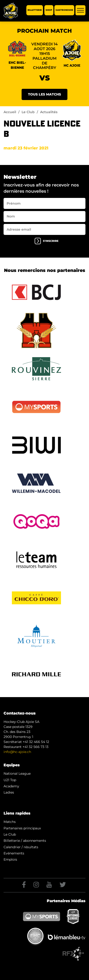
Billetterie (35, 10)
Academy (11, 786)
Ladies (9, 792)
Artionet (46, 951)
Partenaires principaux (22, 828)
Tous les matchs (44, 94)
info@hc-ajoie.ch (17, 752)
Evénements (14, 853)
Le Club (28, 112)
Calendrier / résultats (21, 847)
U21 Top (10, 780)
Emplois (10, 859)
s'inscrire (47, 241)
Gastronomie (64, 10)
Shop (49, 10)
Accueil (10, 112)
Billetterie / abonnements (25, 841)
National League (17, 773)
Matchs (10, 822)
